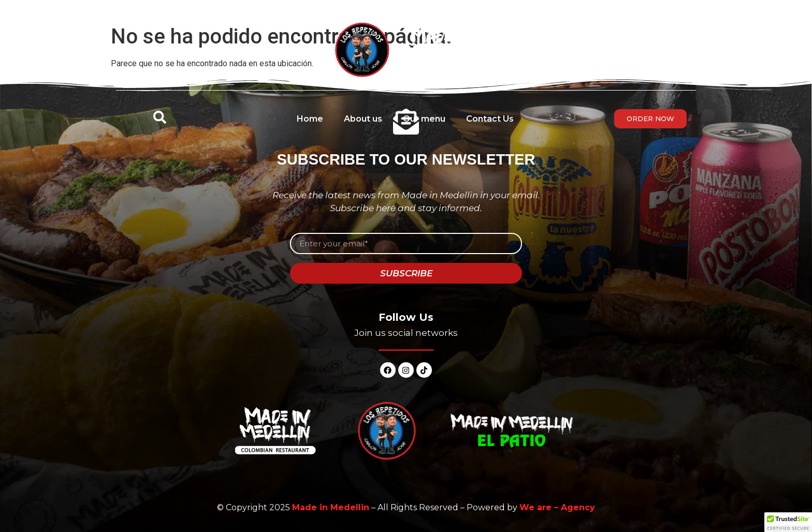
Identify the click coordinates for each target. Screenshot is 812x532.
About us (363, 119)
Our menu (424, 119)
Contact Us (490, 119)
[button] (788, 522)
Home (310, 119)
